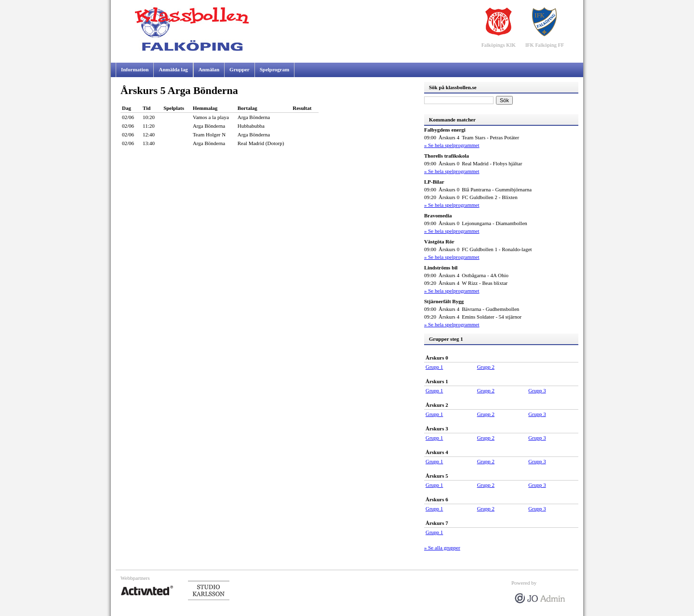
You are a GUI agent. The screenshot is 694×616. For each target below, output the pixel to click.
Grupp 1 (434, 367)
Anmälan (209, 69)
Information (135, 69)
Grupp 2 (486, 367)
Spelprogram (275, 69)
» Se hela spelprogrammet (452, 145)
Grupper (240, 69)
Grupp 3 (537, 390)
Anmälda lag (173, 69)
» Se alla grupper (442, 548)
